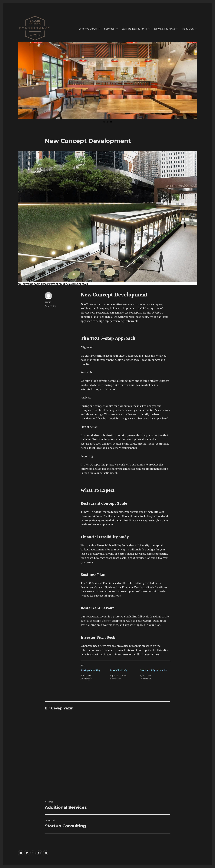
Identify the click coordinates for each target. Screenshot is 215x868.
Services (109, 29)
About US (188, 29)
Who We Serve (88, 29)
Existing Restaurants (134, 29)
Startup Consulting (91, 670)
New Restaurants (164, 29)
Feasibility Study (119, 670)
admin (48, 302)
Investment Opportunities (154, 670)
